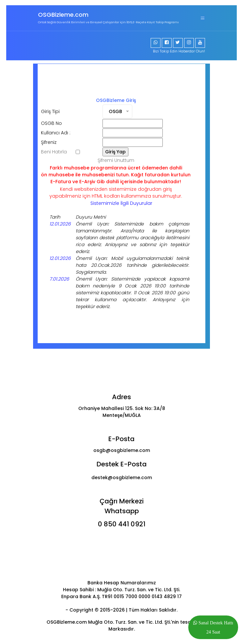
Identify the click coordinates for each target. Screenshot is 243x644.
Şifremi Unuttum (116, 160)
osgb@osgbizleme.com (122, 450)
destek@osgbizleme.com (122, 478)
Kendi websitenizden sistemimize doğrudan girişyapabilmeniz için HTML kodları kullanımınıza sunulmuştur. (116, 193)
